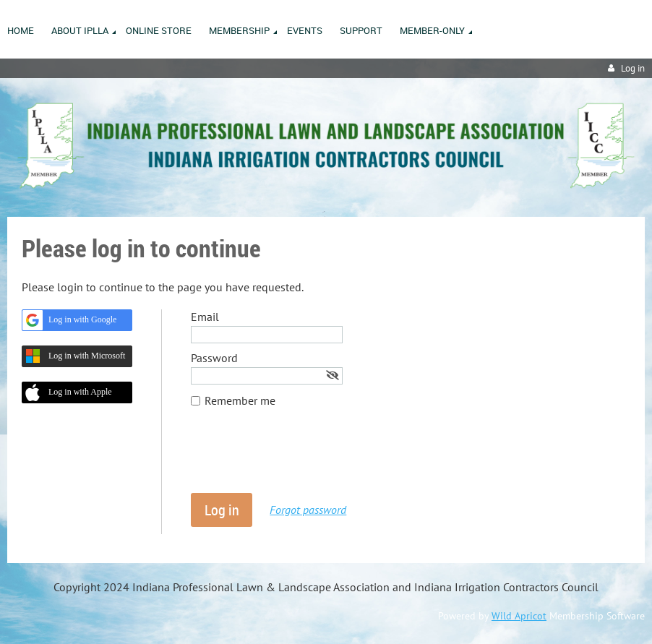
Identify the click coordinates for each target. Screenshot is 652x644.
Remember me (240, 400)
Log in (633, 68)
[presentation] (301, 458)
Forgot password (308, 510)
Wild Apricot (519, 616)
